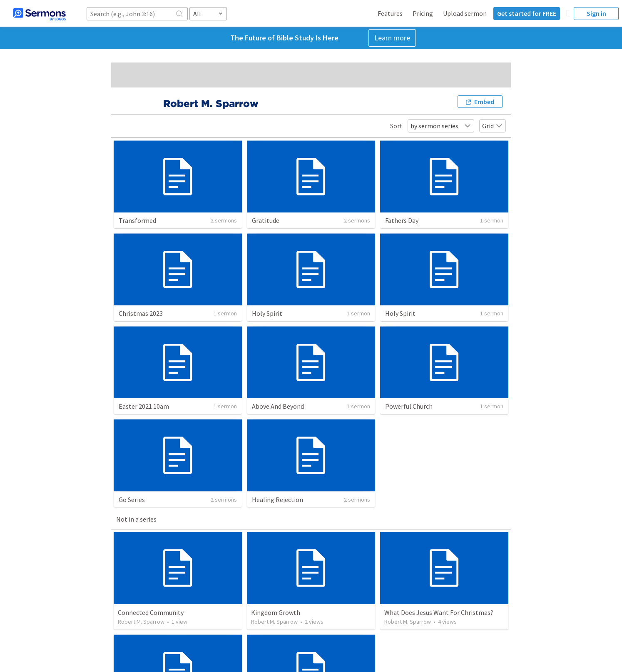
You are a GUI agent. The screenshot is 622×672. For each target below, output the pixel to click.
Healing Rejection (277, 500)
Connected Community (151, 612)
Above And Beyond (278, 406)
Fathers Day (402, 220)
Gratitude (266, 220)
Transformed (137, 220)
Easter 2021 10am (144, 406)
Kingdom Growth (276, 612)
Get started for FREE (527, 13)
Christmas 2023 (141, 313)
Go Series (132, 500)
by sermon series (441, 126)
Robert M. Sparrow (141, 622)
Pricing (423, 13)
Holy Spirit (267, 313)
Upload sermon (465, 13)
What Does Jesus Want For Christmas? (439, 612)
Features (390, 13)
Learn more (392, 38)
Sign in (596, 13)
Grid (493, 126)
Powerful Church (409, 406)
